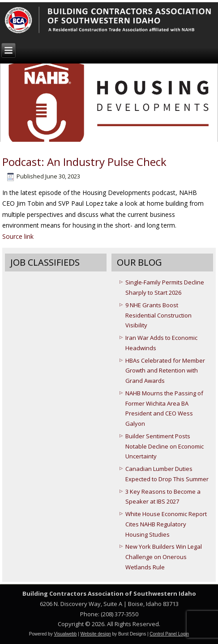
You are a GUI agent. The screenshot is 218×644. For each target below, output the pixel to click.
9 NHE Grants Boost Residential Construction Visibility (158, 315)
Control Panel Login (169, 634)
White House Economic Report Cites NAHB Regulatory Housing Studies (166, 524)
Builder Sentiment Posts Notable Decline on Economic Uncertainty (165, 446)
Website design (96, 634)
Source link (18, 236)
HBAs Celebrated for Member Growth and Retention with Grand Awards (165, 371)
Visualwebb (65, 634)
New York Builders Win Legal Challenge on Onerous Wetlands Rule (164, 557)
